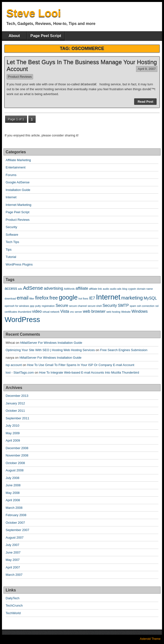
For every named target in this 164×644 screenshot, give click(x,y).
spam (133, 306)
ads (20, 289)
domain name (145, 289)
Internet (11, 197)
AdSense (33, 288)
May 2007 (13, 560)
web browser (94, 311)
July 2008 (13, 478)
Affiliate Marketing (18, 160)
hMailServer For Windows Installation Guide (51, 343)
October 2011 (15, 411)
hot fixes (83, 299)
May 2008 (13, 493)
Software (12, 235)
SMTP (123, 305)
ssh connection (146, 306)
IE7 (92, 298)
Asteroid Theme (150, 639)
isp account (14, 365)
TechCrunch (14, 605)
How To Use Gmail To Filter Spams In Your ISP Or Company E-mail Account (81, 365)
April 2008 (13, 500)
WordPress (22, 319)
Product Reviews (20, 77)
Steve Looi (34, 13)
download (10, 299)
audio (106, 289)
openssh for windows (17, 306)
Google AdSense (18, 182)
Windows (139, 311)
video (37, 311)
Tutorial (11, 257)
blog (125, 289)
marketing (132, 298)
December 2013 (17, 396)
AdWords (69, 289)
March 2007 (14, 575)
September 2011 (17, 418)
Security (11, 227)
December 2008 (17, 448)
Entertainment (16, 167)
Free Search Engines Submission (124, 350)
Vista (65, 311)
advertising (54, 288)
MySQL (150, 298)
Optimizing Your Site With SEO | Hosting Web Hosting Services (50, 350)
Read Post (145, 102)
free (54, 298)
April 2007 (13, 567)
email (23, 298)
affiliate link (95, 289)
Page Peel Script (46, 36)
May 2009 (13, 433)
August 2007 (15, 538)
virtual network (51, 312)
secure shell (95, 306)
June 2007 (13, 552)
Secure (62, 305)
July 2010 (13, 426)
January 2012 (15, 403)
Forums (11, 175)
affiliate (82, 288)
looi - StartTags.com (20, 372)
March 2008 (14, 508)
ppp (32, 306)
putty (38, 306)
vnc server (76, 312)
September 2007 (17, 530)
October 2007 (15, 523)
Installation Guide (18, 190)
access (11, 288)
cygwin (132, 289)
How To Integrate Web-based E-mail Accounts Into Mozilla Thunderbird (89, 372)
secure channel (78, 306)
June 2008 (13, 485)
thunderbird (25, 312)
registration (48, 306)
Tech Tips (12, 242)
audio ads (116, 289)
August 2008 (15, 470)
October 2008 (15, 463)
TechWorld (13, 613)
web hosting (113, 312)
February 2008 (16, 515)
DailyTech (13, 598)
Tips (9, 250)
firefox (42, 298)
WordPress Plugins (19, 264)
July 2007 (13, 545)
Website (126, 312)
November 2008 (17, 455)
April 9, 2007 (147, 69)
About (14, 36)
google (68, 297)
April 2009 (13, 440)
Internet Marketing (19, 205)
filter (32, 299)
